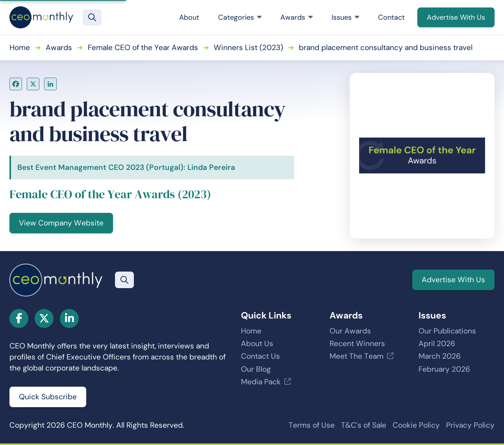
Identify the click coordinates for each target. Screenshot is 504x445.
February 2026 (444, 369)
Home (20, 47)
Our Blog (256, 369)
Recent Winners (357, 344)
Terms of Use (312, 425)
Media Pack (261, 382)
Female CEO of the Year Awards (143, 47)
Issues (345, 17)
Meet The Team (357, 356)
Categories (240, 17)
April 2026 (437, 344)
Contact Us (260, 356)
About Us (257, 344)
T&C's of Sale (364, 425)
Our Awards (350, 331)
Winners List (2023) (248, 47)
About (189, 17)
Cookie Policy (416, 425)
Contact (391, 17)
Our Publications (447, 331)
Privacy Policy (470, 425)
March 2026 (440, 356)
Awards (296, 17)
